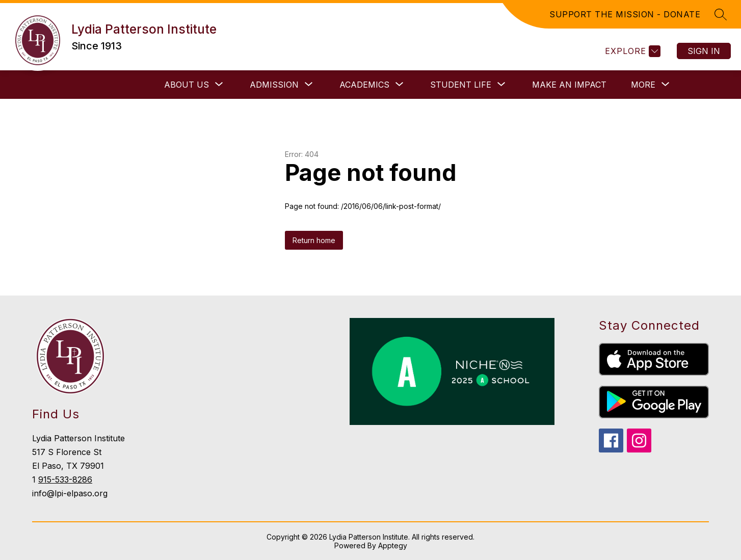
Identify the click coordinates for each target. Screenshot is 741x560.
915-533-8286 (65, 479)
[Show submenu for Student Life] (461, 85)
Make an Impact (569, 85)
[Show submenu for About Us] (187, 85)
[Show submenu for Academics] (364, 85)
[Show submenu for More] (643, 85)
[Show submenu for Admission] (274, 85)
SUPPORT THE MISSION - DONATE (625, 14)
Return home (314, 240)
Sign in (704, 51)
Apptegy (393, 545)
